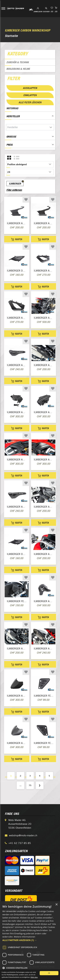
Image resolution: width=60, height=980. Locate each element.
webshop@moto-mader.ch (23, 835)
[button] (30, 940)
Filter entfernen (14, 190)
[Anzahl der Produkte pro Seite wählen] (30, 172)
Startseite (11, 36)
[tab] (30, 54)
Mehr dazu (34, 978)
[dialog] (30, 941)
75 (30, 785)
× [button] (56, 905)
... (20, 785)
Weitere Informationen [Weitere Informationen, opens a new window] (25, 937)
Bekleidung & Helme (18, 69)
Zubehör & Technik (18, 62)
